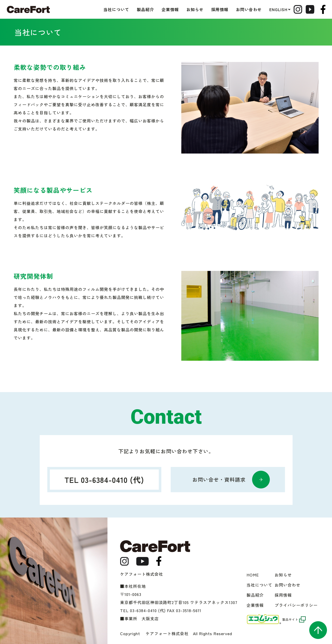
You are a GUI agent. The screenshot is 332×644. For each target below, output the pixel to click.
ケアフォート (28, 9)
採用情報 (209, 9)
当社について (106, 9)
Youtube (309, 9)
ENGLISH (268, 9)
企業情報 (160, 9)
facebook (323, 9)
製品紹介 (135, 9)
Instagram (291, 9)
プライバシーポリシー (296, 605)
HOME (253, 575)
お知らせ (184, 9)
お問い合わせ (238, 9)
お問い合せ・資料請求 (219, 479)
